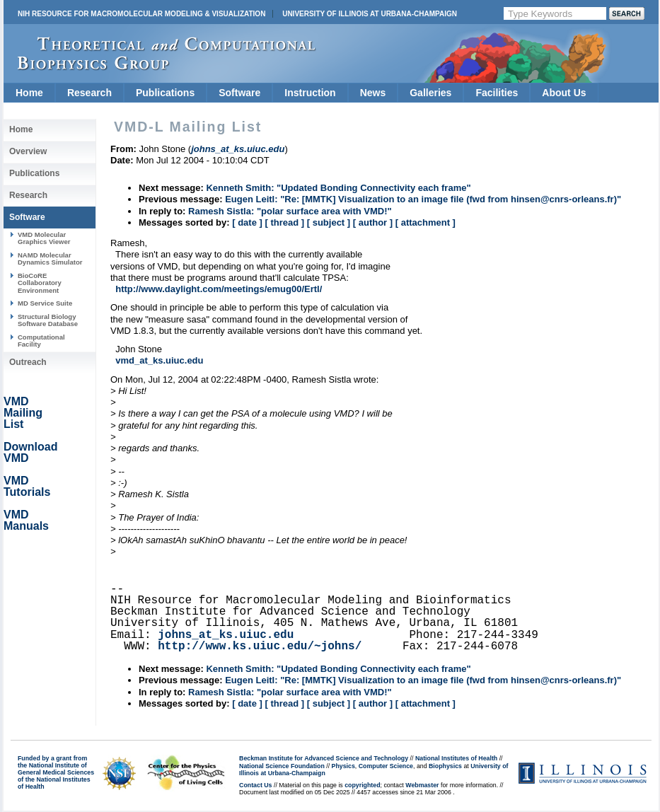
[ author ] (373, 222)
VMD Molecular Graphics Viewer (44, 238)
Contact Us (255, 785)
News (373, 93)
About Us (564, 93)
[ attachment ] (425, 222)
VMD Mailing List (23, 413)
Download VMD (30, 452)
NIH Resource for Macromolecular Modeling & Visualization (141, 14)
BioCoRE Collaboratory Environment (40, 283)
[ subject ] (329, 222)
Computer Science (386, 766)
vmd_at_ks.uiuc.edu (159, 360)
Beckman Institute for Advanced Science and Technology (324, 758)
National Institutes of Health (456, 758)
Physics (343, 766)
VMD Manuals (26, 520)
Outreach (28, 362)
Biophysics (445, 766)
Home (29, 93)
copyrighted (362, 785)
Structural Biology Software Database (48, 320)
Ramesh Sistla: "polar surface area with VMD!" (290, 211)
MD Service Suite (45, 303)
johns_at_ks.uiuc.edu (226, 635)
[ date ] (247, 222)
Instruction (310, 93)
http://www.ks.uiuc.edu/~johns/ (260, 646)
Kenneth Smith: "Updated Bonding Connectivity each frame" (338, 188)
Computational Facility (41, 341)
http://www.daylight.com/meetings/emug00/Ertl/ (219, 289)
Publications (165, 93)
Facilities (497, 93)
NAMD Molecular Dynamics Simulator (50, 259)
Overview (28, 151)
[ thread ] (284, 222)
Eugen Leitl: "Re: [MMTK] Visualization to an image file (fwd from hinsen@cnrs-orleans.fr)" (423, 199)
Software (239, 93)
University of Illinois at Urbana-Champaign (370, 14)
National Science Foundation (282, 766)
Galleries (430, 93)
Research (89, 93)
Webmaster (422, 785)
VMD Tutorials (27, 486)
